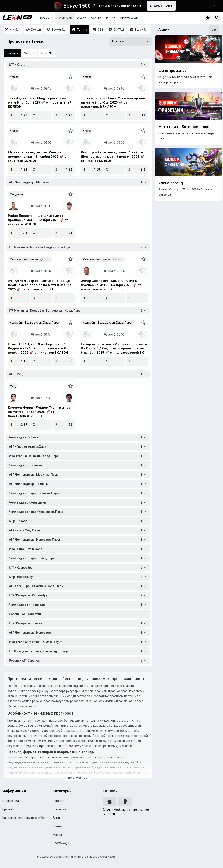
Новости (46, 18)
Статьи (96, 18)
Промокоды (129, 18)
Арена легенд (171, 183)
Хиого (14, 77)
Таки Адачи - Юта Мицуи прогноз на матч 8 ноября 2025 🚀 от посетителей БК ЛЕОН (40, 102)
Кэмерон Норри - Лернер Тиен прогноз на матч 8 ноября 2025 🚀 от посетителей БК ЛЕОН (39, 412)
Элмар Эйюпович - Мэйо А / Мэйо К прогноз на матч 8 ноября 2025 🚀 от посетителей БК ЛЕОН (111, 285)
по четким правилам (69, 757)
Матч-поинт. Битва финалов (184, 127)
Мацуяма (16, 194)
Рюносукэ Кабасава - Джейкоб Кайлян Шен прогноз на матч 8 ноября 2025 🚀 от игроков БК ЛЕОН (113, 157)
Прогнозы (65, 18)
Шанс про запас (172, 71)
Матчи (111, 18)
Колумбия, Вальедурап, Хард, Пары (34, 323)
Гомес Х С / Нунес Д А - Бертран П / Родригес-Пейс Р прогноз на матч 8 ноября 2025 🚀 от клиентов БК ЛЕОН (38, 348)
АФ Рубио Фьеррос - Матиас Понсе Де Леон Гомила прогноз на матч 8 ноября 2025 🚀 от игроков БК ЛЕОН (40, 285)
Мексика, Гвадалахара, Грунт (30, 259)
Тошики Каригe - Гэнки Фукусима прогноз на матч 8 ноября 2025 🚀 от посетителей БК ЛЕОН (114, 102)
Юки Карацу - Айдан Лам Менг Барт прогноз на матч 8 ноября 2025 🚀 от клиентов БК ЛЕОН (38, 157)
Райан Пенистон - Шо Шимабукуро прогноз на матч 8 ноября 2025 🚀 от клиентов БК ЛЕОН (38, 220)
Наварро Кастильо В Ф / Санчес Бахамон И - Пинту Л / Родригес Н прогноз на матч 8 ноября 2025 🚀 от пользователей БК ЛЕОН (114, 349)
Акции (82, 18)
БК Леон (110, 791)
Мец (13, 386)
